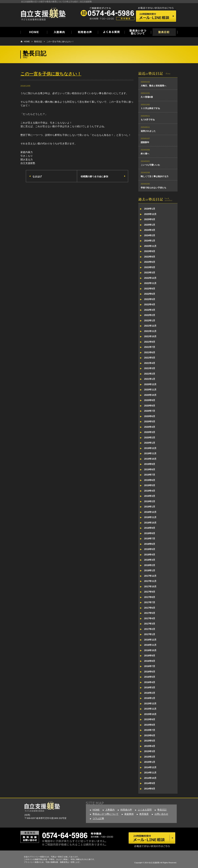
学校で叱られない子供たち (153, 188)
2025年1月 (150, 225)
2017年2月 (150, 629)
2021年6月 (150, 352)
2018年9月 (150, 528)
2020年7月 (150, 411)
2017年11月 (150, 581)
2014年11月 (150, 773)
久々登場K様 (147, 97)
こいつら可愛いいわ (150, 165)
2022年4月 (150, 304)
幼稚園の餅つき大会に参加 (94, 176)
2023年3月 (150, 273)
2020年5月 (150, 421)
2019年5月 (150, 485)
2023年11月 (150, 246)
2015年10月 (150, 714)
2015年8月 (150, 725)
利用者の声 (126, 810)
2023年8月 (150, 257)
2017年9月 (150, 592)
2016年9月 (150, 656)
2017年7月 (150, 602)
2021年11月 (150, 331)
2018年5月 (150, 549)
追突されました (148, 131)
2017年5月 (150, 613)
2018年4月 (150, 555)
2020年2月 (150, 438)
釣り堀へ (145, 154)
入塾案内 (110, 810)
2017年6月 (150, 608)
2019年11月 (150, 453)
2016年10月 (150, 650)
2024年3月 (150, 230)
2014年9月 (150, 783)
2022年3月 (150, 310)
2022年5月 (150, 299)
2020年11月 (150, 390)
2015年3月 (150, 751)
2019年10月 (150, 459)
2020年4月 (150, 427)
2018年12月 (150, 512)
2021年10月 (150, 336)
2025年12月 (150, 214)
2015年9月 (150, 719)
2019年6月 (150, 480)
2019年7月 (150, 475)
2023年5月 (150, 267)
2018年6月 (150, 544)
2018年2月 (150, 565)
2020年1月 (150, 443)
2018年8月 (150, 533)
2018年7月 (150, 539)
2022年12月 (150, 278)
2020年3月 (150, 432)
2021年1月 (150, 379)
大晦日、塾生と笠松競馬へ (153, 86)
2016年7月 (150, 666)
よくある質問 (145, 810)
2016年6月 (150, 672)
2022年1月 (150, 320)
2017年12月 (150, 576)
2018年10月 (150, 523)
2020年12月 (150, 384)
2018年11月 (150, 517)
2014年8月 (150, 789)
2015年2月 (150, 757)
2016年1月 (150, 698)
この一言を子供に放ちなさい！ (60, 42)
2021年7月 (150, 347)
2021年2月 (150, 374)
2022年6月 (150, 294)
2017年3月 (150, 624)
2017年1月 (150, 634)
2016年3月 (150, 687)
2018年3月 (150, 560)
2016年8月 (150, 661)
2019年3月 (150, 496)
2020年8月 (150, 406)
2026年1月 (150, 209)
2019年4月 (150, 491)
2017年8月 (150, 597)
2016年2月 (150, 693)
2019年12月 (150, 448)
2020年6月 (150, 416)
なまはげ (37, 176)
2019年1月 (150, 507)
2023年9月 (150, 251)
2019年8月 (150, 469)
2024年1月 (150, 241)
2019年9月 (150, 464)
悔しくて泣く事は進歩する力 (155, 176)
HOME (27, 42)
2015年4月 (150, 746)
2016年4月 (150, 682)
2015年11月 (150, 709)
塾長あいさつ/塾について (106, 814)
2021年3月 (150, 368)
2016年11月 (150, 645)
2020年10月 (150, 395)
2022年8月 (150, 289)
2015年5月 (150, 741)
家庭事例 (129, 814)
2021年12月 (150, 326)
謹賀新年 (145, 142)
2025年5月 (150, 219)
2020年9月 (150, 400)
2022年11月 (150, 283)
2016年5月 (150, 677)
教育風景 (144, 814)
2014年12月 (150, 767)
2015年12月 (150, 704)
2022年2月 (150, 315)
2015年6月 (150, 735)
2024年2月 (150, 235)
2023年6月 (150, 262)
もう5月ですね (148, 120)
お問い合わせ (161, 814)
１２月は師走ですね (150, 108)
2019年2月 (150, 501)
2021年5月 (150, 358)
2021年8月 (150, 342)
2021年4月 (150, 363)
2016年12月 (150, 640)
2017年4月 (150, 618)
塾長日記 (38, 42)
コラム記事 (98, 818)
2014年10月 (150, 778)
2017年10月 (150, 586)
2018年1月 (150, 570)
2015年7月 (150, 730)
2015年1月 (150, 762)
